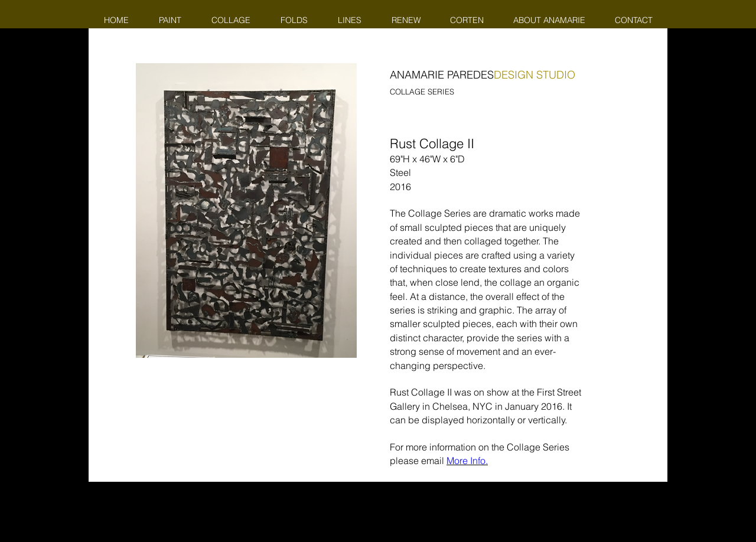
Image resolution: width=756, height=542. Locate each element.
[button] (246, 210)
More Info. (467, 461)
